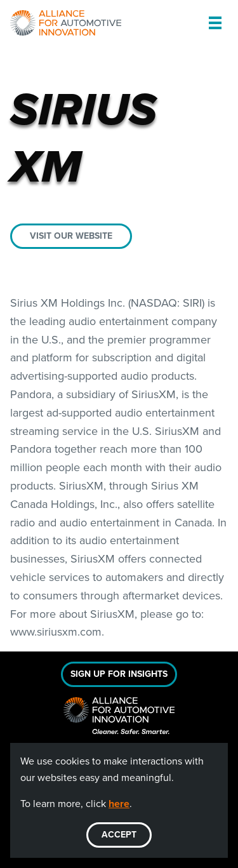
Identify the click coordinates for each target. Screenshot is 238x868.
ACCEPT (119, 835)
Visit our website (71, 236)
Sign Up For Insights (119, 674)
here (119, 804)
